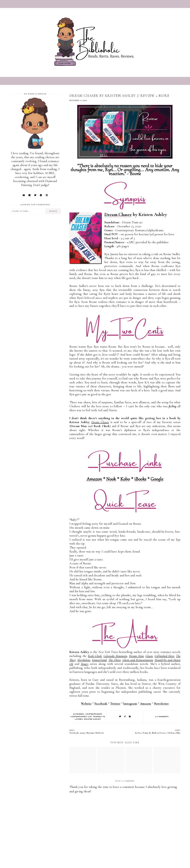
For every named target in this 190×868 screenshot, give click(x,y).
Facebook (101, 704)
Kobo (125, 479)
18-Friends (79, 714)
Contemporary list (81, 717)
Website (86, 704)
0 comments (162, 717)
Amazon (94, 479)
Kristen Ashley (92, 719)
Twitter (115, 704)
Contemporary (94, 714)
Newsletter (161, 704)
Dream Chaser (118, 214)
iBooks (140, 479)
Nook (111, 479)
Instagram (130, 704)
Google (157, 479)
